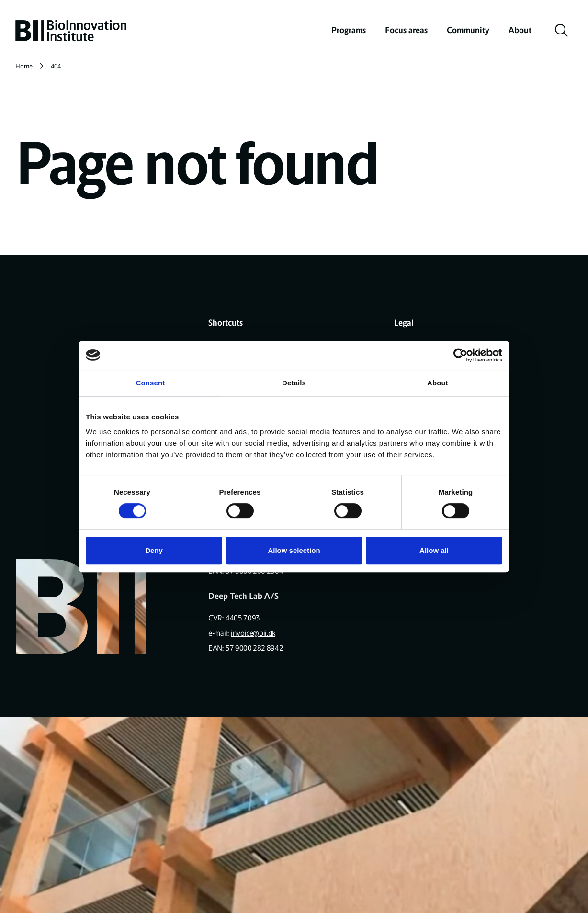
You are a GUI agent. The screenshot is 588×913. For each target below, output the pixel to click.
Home (24, 66)
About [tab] (438, 383)
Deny (154, 550)
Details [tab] (294, 383)
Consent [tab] (151, 383)
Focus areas (406, 30)
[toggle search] (562, 31)
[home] (71, 31)
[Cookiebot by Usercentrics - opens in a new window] (460, 355)
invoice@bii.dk (253, 633)
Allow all (434, 550)
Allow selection (294, 550)
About (520, 30)
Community (468, 30)
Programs (349, 30)
